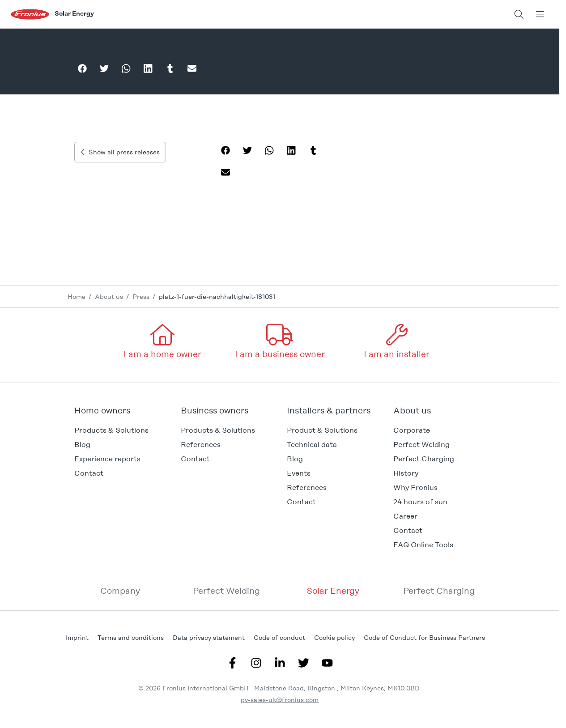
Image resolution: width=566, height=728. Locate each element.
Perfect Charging (424, 459)
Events (299, 473)
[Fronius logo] (30, 14)
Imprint (77, 638)
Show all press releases (120, 152)
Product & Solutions (322, 430)
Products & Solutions (111, 430)
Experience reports (107, 459)
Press (141, 297)
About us (109, 297)
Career (405, 516)
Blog (295, 459)
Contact (89, 473)
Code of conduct (279, 638)
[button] (120, 411)
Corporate (412, 430)
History (406, 473)
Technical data (312, 445)
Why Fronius (415, 487)
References (201, 445)
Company (120, 591)
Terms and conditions (131, 638)
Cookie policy (334, 638)
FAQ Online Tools (423, 545)
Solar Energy (333, 591)
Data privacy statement (209, 638)
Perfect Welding (421, 445)
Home (77, 297)
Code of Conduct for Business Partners (424, 638)
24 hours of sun (420, 502)
